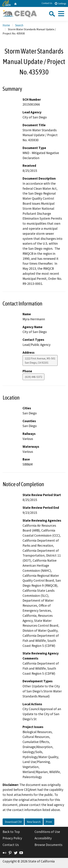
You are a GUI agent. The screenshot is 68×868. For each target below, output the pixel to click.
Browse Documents (48, 845)
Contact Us (47, 3)
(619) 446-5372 (33, 377)
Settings (60, 3)
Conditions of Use (47, 832)
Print (49, 822)
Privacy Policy (12, 838)
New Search (34, 822)
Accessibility (43, 838)
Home (6, 25)
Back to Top (11, 832)
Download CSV (13, 822)
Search (19, 25)
